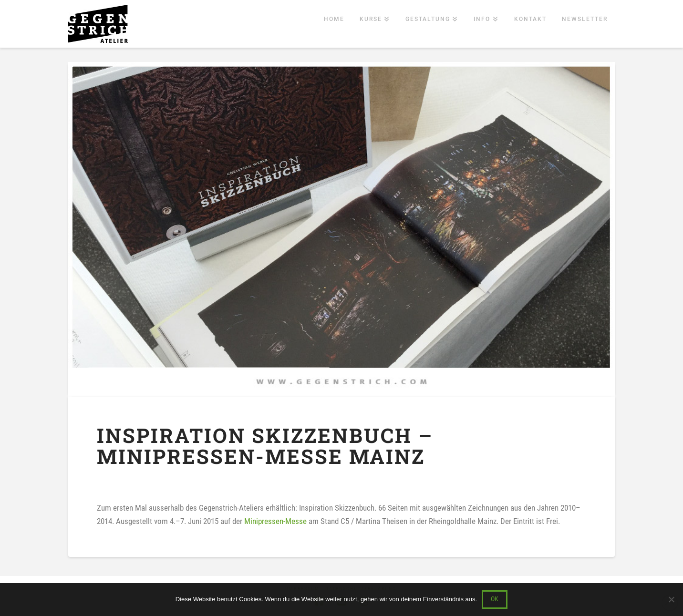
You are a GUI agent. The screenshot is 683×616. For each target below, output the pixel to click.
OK (495, 599)
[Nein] (671, 599)
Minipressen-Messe (275, 521)
